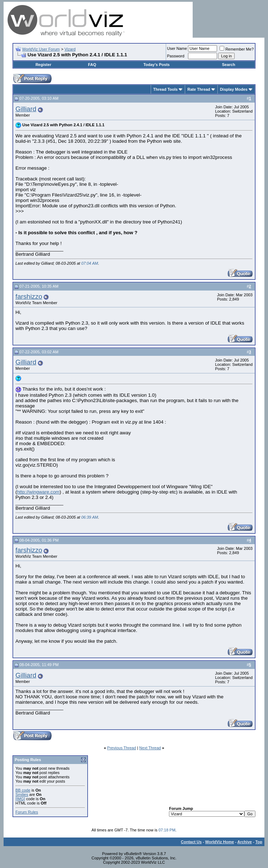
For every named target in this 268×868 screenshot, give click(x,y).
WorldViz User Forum (41, 49)
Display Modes (234, 89)
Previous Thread (122, 748)
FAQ (92, 65)
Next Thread (150, 748)
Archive (245, 842)
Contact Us (191, 842)
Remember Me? (237, 49)
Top (259, 842)
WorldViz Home (220, 842)
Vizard (70, 49)
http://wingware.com (38, 492)
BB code (23, 790)
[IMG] (20, 799)
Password (176, 56)
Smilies (22, 794)
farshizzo (29, 296)
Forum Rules (27, 812)
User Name (177, 48)
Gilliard (26, 109)
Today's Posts (157, 65)
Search (229, 65)
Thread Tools (165, 89)
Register (43, 65)
